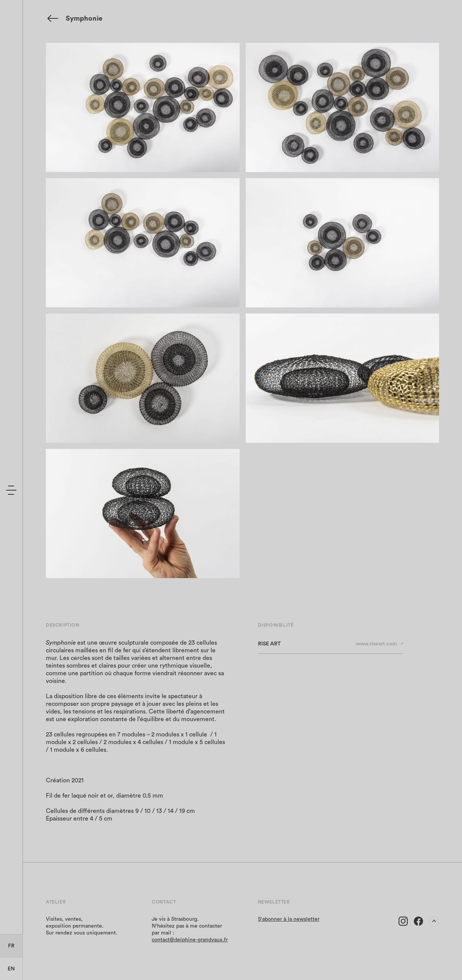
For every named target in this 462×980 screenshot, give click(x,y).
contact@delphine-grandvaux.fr (190, 940)
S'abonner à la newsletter (289, 919)
